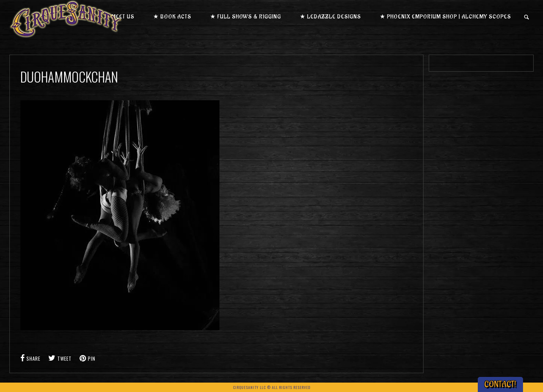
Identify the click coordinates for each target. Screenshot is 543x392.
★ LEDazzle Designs (330, 17)
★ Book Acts (172, 17)
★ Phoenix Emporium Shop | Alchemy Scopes (445, 17)
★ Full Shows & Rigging (245, 17)
